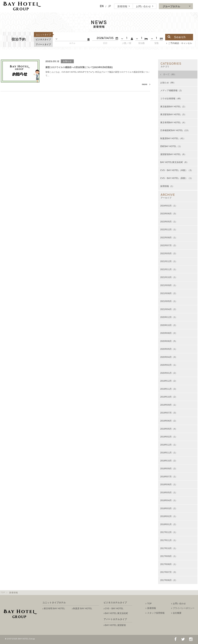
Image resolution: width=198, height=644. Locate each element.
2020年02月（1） (169, 365)
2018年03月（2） (169, 508)
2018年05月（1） (169, 492)
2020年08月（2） (169, 333)
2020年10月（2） (169, 325)
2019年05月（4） (169, 429)
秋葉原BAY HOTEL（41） (173, 138)
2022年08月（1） (169, 237)
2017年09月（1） (169, 556)
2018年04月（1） (169, 500)
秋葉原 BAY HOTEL (83, 608)
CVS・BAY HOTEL (114, 608)
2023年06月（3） (169, 214)
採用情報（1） (167, 186)
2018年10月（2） (169, 461)
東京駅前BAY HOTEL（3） (173, 114)
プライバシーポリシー (184, 608)
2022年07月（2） (169, 245)
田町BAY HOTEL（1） (171, 146)
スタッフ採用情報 (156, 613)
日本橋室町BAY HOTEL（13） (175, 130)
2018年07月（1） (169, 477)
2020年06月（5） (169, 341)
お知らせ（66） (168, 83)
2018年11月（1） (169, 453)
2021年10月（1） (169, 277)
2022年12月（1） (169, 229)
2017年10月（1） (169, 548)
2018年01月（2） (169, 524)
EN (102, 6)
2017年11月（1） (169, 540)
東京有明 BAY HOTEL (54, 608)
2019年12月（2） (169, 381)
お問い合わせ (179, 603)
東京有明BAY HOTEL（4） (173, 122)
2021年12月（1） (169, 261)
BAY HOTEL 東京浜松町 (117, 613)
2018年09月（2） (169, 469)
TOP (3, 593)
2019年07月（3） (169, 413)
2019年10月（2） (169, 397)
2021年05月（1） (169, 301)
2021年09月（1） (169, 285)
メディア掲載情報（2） (172, 90)
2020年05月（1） (169, 349)
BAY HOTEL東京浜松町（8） (174, 162)
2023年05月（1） (169, 222)
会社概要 (177, 613)
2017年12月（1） (169, 532)
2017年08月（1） (169, 564)
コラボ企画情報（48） (171, 98)
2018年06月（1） (169, 484)
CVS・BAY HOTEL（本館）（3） (177, 170)
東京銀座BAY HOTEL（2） (173, 107)
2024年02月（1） (169, 206)
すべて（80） (170, 74)
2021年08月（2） (169, 293)
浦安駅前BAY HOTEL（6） (173, 154)
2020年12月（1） (169, 317)
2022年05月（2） (169, 253)
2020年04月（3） (169, 357)
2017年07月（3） (169, 572)
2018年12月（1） (169, 445)
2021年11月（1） (169, 269)
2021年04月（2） (169, 309)
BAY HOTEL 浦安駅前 (115, 625)
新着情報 (152, 608)
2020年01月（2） (169, 373)
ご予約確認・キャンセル (180, 43)
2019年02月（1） (169, 437)
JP (109, 6)
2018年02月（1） (169, 516)
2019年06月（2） (169, 421)
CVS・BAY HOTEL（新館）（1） (177, 178)
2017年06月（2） (169, 580)
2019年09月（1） (169, 405)
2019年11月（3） (169, 389)
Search (177, 37)
